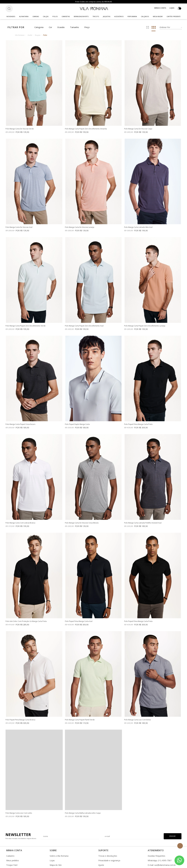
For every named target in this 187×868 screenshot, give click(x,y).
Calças (46, 16)
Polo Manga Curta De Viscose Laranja (80, 227)
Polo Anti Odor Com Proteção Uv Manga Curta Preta (85, 611)
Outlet (30, 35)
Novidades (11, 16)
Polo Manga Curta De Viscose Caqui (138, 129)
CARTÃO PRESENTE (174, 16)
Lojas (172, 8)
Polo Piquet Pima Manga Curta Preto (138, 424)
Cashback (103, 854)
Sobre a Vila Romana (59, 840)
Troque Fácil (12, 850)
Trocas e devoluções (108, 840)
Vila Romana (20, 35)
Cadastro (10, 840)
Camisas (36, 16)
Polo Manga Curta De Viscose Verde (20, 129)
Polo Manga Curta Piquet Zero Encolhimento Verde (26, 326)
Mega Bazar (158, 16)
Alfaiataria (24, 16)
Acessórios (119, 16)
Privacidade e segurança (109, 845)
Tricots (96, 16)
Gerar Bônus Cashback (109, 859)
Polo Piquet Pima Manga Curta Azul (138, 611)
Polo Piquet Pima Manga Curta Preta (20, 704)
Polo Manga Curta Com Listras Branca (20, 523)
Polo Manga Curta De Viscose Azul (19, 227)
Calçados (145, 16)
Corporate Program (58, 859)
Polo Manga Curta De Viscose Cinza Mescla (82, 518)
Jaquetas (107, 16)
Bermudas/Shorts (81, 16)
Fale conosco (154, 859)
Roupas (38, 35)
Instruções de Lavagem (60, 854)
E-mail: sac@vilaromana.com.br (162, 850)
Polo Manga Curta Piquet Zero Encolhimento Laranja (145, 326)
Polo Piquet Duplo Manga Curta (77, 424)
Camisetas (66, 16)
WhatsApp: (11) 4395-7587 (160, 845)
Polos (55, 16)
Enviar (173, 821)
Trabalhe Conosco (58, 863)
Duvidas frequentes (156, 840)
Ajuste (101, 850)
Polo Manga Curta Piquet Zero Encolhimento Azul (84, 326)
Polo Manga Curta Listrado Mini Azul (138, 227)
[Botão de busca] (9, 9)
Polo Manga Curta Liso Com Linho (78, 798)
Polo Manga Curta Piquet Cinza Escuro (20, 424)
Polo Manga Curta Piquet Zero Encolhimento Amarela (86, 129)
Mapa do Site (56, 850)
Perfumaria (132, 16)
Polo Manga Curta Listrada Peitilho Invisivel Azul (143, 518)
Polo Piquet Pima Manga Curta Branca (80, 704)
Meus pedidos (13, 845)
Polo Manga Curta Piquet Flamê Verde (139, 704)
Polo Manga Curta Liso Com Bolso (19, 798)
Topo (180, 846)
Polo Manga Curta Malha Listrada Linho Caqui (142, 798)
